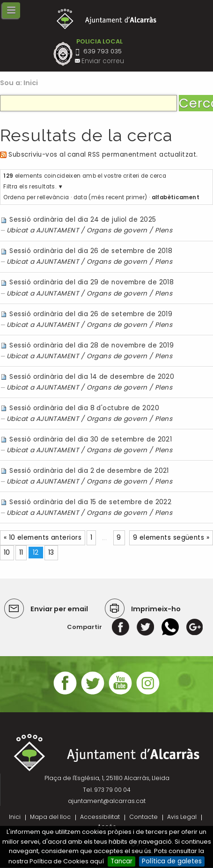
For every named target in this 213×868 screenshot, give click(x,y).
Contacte (143, 817)
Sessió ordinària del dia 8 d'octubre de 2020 (84, 408)
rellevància (53, 197)
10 (7, 553)
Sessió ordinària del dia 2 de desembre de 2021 (89, 471)
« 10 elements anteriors (43, 538)
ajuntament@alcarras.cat (107, 801)
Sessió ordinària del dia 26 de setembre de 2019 (91, 314)
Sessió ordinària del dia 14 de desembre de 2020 (92, 377)
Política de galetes (172, 861)
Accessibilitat (100, 817)
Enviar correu (103, 61)
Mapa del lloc (50, 817)
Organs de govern (117, 230)
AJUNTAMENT (57, 230)
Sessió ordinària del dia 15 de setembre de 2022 (90, 502)
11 (21, 553)
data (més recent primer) (110, 197)
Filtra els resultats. (30, 187)
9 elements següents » (171, 538)
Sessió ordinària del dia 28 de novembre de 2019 (92, 345)
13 (51, 553)
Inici (31, 83)
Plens (164, 230)
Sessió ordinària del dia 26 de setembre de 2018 (91, 251)
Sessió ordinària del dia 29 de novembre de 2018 (92, 282)
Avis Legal (182, 817)
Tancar (121, 861)
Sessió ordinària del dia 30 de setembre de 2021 (91, 439)
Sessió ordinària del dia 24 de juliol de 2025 (83, 220)
